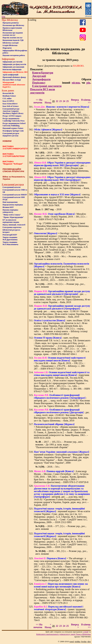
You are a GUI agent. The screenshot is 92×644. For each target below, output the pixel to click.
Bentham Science (9, 96)
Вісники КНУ (8, 207)
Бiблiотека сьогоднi (11, 43)
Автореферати (41, 79)
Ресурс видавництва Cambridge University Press (14, 120)
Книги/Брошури (43, 73)
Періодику (39, 83)
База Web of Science (11, 106)
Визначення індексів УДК (13, 40)
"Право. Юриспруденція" (13, 217)
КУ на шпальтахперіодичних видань (11, 221)
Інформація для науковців (13, 67)
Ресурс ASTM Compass (12, 116)
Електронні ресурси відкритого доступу (11, 135)
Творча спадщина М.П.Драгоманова (10, 238)
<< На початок (38, 101)
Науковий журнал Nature (13, 128)
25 (68, 101)
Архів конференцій (10, 75)
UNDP (86, 632)
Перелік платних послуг (13, 38)
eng (3, 16)
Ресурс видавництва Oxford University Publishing (14, 125)
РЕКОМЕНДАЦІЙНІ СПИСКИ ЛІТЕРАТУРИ (13, 170)
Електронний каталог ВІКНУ (15, 195)
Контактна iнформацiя (12, 69)
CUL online (7, 98)
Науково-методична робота (14, 55)
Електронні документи (47, 86)
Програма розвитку (11, 23)
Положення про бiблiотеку (13, 25)
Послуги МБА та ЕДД (12, 80)
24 (64, 101)
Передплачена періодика (13, 205)
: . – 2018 (48, 209)
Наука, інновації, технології (14, 225)
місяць (76, 83)
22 (57, 101)
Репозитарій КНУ (10, 235)
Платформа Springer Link (13, 131)
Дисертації (39, 76)
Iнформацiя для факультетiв (14, 64)
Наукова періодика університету (10, 211)
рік (88, 83)
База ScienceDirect (10, 104)
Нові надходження (10, 202)
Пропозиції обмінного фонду (14, 77)
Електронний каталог (12, 187)
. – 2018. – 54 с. (48, 467)
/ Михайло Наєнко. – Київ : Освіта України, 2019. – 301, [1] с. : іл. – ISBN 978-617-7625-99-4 (61, 217)
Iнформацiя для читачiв (12, 62)
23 (61, 101)
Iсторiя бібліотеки (10, 45)
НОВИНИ (7, 141)
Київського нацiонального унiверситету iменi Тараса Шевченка (63, 634)
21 (54, 101)
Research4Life (8, 93)
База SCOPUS (8, 101)
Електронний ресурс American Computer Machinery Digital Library (13, 111)
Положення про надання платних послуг (13, 34)
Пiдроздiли (7, 48)
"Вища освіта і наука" (12, 215)
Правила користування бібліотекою (12, 29)
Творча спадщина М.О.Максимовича (10, 243)
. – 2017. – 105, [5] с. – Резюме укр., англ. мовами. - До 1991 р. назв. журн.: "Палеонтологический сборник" (59, 445)
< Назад (48, 101)
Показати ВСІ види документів (43, 91)
